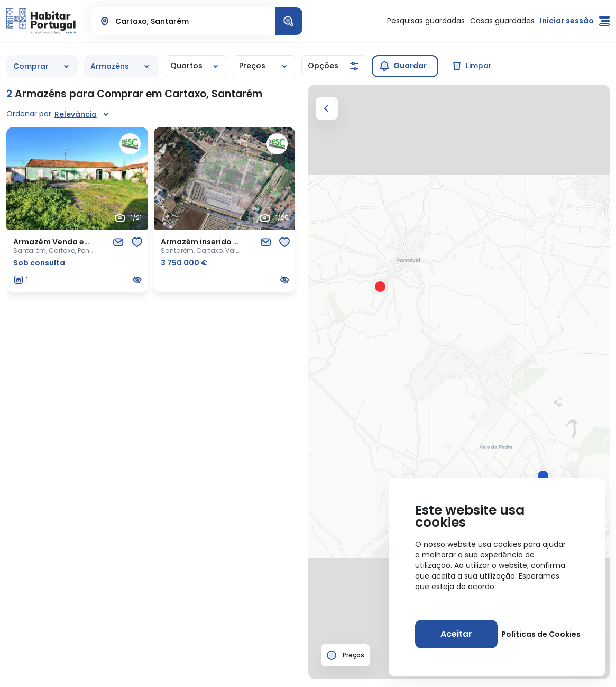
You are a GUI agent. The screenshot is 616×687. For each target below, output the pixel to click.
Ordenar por (29, 114)
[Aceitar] (456, 634)
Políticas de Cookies (541, 634)
